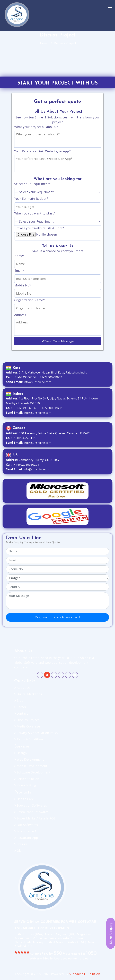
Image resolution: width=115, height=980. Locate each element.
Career (20, 707)
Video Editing (25, 785)
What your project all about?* (36, 127)
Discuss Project (27, 720)
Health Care (24, 799)
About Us (22, 688)
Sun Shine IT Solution (85, 974)
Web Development (29, 759)
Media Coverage (27, 726)
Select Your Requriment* (32, 184)
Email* (19, 270)
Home (43, 43)
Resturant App (26, 838)
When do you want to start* (35, 213)
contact (21, 713)
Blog (19, 701)
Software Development (32, 772)
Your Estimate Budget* (31, 199)
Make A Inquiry (111, 933)
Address (20, 315)
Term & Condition (29, 739)
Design (20, 753)
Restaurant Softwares (31, 812)
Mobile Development (31, 766)
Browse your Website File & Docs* (39, 228)
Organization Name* (29, 300)
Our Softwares (26, 825)
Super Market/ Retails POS (35, 818)
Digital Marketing (28, 694)
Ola (18, 851)
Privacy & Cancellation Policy (36, 733)
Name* (19, 256)
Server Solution (27, 779)
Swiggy (21, 844)
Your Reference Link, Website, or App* (42, 151)
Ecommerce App (27, 831)
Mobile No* (23, 285)
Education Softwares (31, 805)
